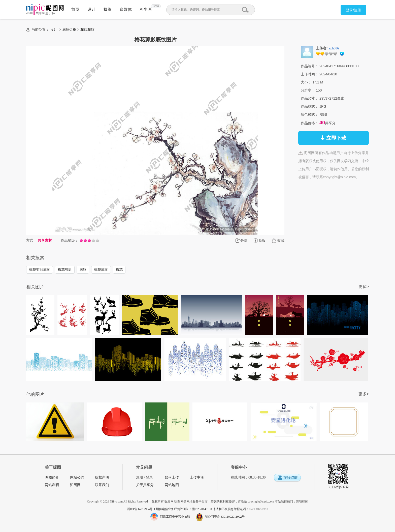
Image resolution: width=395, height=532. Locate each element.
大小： (306, 82)
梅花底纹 (101, 270)
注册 (140, 477)
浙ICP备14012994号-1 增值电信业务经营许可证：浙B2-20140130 (170, 509)
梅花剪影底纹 (40, 270)
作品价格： (310, 123)
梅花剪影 (65, 270)
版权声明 (102, 477)
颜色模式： (310, 114)
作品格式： (310, 106)
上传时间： (310, 74)
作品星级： (70, 241)
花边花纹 (87, 29)
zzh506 (334, 48)
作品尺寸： (310, 98)
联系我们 (102, 485)
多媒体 (126, 9)
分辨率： (308, 90)
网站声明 (52, 485)
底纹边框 (69, 29)
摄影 (108, 9)
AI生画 (146, 9)
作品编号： (310, 66)
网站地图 (172, 485)
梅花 (119, 270)
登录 (149, 477)
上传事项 (197, 477)
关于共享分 (145, 485)
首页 (75, 9)
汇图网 (75, 485)
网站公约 (77, 477)
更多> (364, 287)
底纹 (83, 270)
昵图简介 (52, 477)
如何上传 (172, 477)
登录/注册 (353, 10)
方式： (31, 240)
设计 (91, 9)
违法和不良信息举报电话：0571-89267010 (240, 509)
